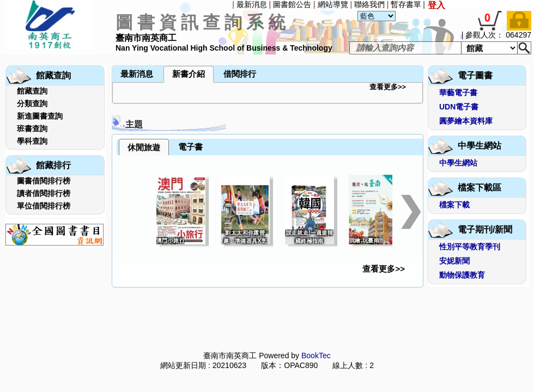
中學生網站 (458, 163)
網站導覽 (333, 4)
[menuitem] (3, 56)
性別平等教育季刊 (470, 247)
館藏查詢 (32, 91)
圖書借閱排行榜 (44, 181)
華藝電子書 (458, 93)
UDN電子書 (459, 107)
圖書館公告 (292, 4)
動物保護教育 (462, 275)
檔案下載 (454, 205)
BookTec (316, 356)
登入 (436, 5)
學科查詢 (32, 141)
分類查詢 (32, 103)
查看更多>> (388, 87)
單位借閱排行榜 (44, 206)
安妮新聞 (454, 261)
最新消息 (252, 4)
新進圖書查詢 (40, 116)
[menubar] (31, 56)
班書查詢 (32, 128)
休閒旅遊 (144, 147)
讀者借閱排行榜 (44, 193)
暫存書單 (406, 4)
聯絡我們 (369, 4)
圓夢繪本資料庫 (466, 121)
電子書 (190, 147)
